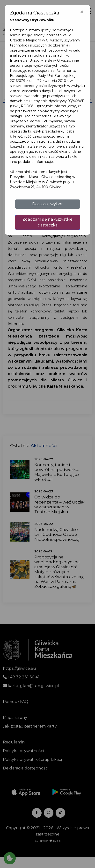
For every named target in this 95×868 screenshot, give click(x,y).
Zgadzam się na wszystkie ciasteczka (47, 222)
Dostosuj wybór (47, 204)
